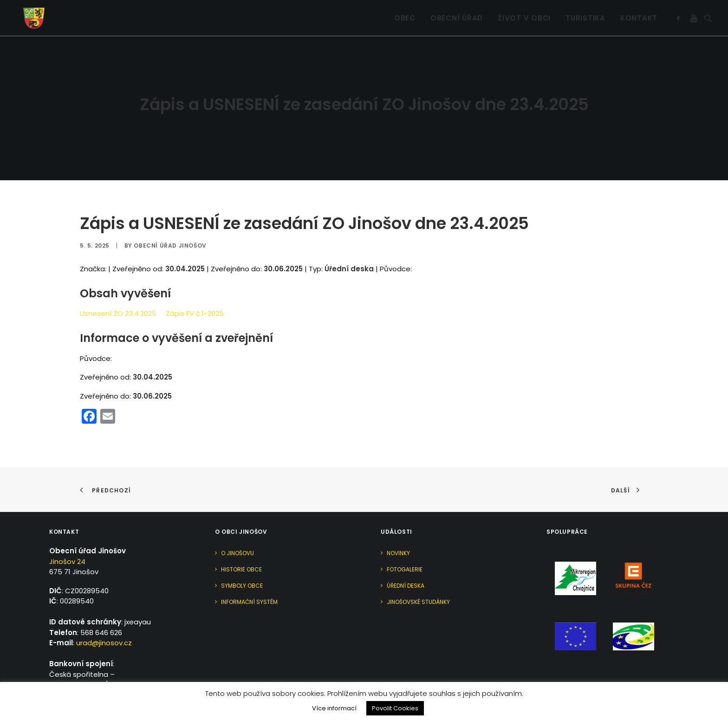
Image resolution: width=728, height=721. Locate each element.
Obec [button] (405, 14)
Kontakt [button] (639, 14)
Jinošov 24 (67, 534)
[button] (680, 14)
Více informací (334, 708)
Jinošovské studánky (418, 575)
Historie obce (241, 542)
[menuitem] (405, 14)
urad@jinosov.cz (104, 616)
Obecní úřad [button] (457, 14)
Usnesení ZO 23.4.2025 (118, 286)
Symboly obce (242, 559)
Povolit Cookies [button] (395, 708)
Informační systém (249, 575)
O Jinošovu (237, 526)
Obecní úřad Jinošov (170, 218)
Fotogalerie (405, 542)
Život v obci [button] (524, 14)
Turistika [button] (585, 14)
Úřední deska (406, 559)
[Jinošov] (27, 14)
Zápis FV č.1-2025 (195, 286)
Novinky (398, 526)
